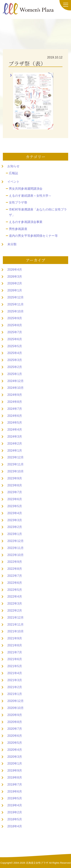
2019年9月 (15, 771)
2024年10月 (16, 388)
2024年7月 (15, 409)
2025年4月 (15, 353)
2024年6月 (15, 416)
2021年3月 (15, 680)
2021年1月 (15, 694)
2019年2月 (15, 812)
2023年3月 (15, 520)
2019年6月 (15, 792)
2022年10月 (16, 555)
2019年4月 (15, 805)
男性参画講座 (18, 229)
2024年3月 (15, 437)
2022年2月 (15, 611)
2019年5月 (15, 798)
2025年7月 (15, 332)
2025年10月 (16, 311)
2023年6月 (15, 499)
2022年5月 (15, 590)
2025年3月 (15, 360)
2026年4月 (15, 270)
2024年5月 (15, 423)
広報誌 (13, 173)
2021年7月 (15, 652)
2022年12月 (16, 541)
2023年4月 (15, 513)
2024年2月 (15, 444)
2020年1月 (15, 764)
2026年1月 (15, 290)
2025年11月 (16, 304)
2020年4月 (15, 750)
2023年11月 (16, 464)
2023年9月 (15, 478)
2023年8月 (15, 485)
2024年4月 (15, 430)
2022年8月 (15, 569)
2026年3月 (15, 277)
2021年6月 (15, 659)
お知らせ (13, 166)
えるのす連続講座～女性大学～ (30, 196)
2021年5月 (15, 666)
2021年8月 (15, 645)
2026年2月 (15, 283)
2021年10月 (16, 631)
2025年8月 (15, 325)
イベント (13, 182)
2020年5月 (15, 743)
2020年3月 (15, 757)
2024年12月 (16, 381)
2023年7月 (15, 492)
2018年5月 (15, 819)
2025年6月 (15, 339)
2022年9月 (15, 562)
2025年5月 (15, 346)
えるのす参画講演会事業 (26, 222)
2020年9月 (15, 715)
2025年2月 (15, 367)
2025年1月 (15, 374)
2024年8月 (15, 402)
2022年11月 (16, 548)
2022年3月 (15, 604)
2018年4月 (15, 826)
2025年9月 (15, 318)
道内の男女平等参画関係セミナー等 (33, 236)
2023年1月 (15, 534)
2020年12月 (16, 701)
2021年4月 (15, 673)
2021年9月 (15, 638)
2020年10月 (16, 708)
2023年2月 (15, 527)
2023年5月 (15, 506)
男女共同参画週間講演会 (26, 189)
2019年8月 (15, 778)
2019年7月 (15, 785)
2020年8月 (15, 722)
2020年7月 (15, 729)
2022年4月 (15, 597)
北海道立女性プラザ (37, 863)
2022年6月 (15, 583)
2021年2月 (15, 687)
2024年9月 (15, 395)
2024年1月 (15, 451)
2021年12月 (16, 618)
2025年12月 (16, 297)
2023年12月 (16, 457)
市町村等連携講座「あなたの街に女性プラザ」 (38, 212)
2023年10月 (16, 471)
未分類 (12, 244)
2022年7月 (15, 576)
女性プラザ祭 (18, 202)
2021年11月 (16, 625)
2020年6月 (15, 736)
